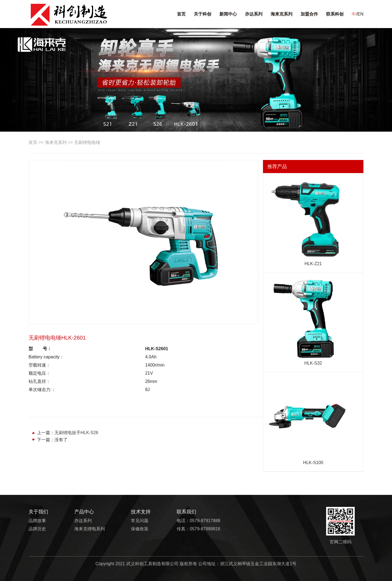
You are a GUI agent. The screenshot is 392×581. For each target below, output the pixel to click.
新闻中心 (228, 14)
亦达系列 (254, 14)
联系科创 (335, 14)
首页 (181, 14)
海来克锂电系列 (90, 529)
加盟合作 (309, 14)
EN (360, 14)
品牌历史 (37, 529)
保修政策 (140, 529)
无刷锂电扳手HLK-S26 (76, 433)
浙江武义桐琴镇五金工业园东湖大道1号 (258, 564)
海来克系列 (281, 14)
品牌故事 (37, 521)
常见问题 (140, 521)
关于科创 (203, 14)
